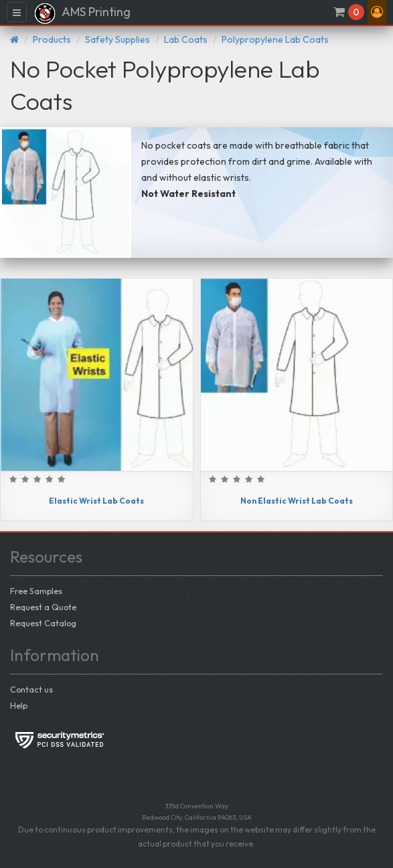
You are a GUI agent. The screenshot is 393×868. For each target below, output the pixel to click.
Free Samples (36, 591)
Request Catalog (43, 623)
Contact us (31, 689)
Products (52, 40)
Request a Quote (43, 607)
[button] (377, 12)
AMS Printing (82, 13)
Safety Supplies (117, 40)
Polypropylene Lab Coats (275, 40)
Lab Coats (186, 40)
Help (19, 705)
